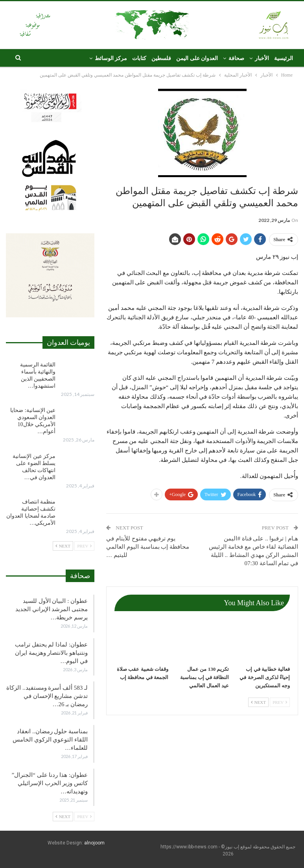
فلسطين (161, 58)
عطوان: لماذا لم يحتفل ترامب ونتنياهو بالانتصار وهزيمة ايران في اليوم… (51, 653)
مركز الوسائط (111, 58)
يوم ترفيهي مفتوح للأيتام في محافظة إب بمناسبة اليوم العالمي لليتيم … (148, 547)
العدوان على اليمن (197, 58)
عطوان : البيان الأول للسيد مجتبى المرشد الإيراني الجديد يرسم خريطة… (52, 609)
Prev (280, 702)
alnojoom (94, 843)
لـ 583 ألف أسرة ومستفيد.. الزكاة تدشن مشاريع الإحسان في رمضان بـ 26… (47, 696)
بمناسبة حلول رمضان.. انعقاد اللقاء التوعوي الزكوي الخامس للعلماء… (50, 740)
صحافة (236, 58)
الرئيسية (284, 58)
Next (258, 702)
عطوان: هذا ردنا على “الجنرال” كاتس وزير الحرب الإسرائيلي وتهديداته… (50, 783)
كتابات (139, 58)
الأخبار (262, 58)
